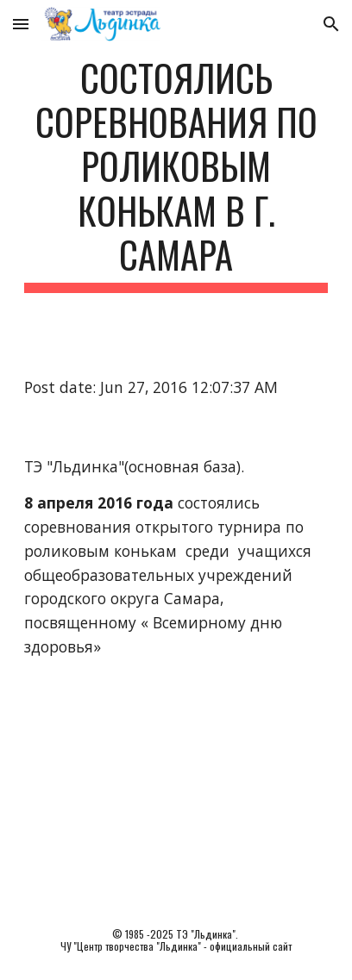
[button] (21, 24)
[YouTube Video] (176, 793)
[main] (176, 174)
